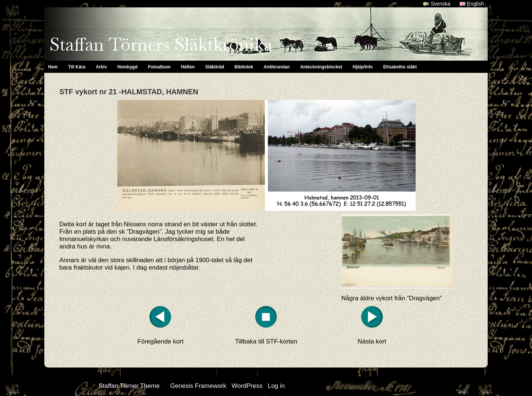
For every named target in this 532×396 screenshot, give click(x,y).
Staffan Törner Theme (129, 386)
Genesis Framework (198, 386)
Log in (276, 386)
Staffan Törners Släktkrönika (161, 44)
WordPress (247, 386)
